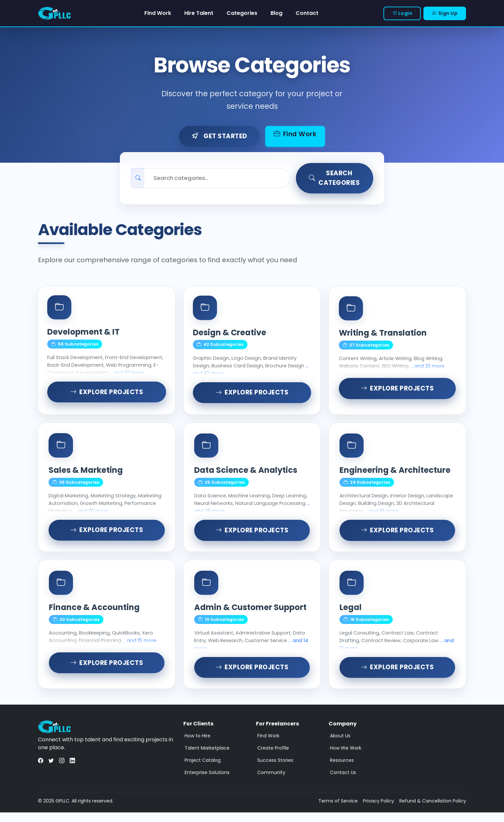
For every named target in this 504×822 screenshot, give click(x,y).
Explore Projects (107, 398)
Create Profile (273, 758)
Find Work (158, 13)
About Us (340, 745)
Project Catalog (203, 770)
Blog (276, 13)
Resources (342, 770)
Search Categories (335, 179)
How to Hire (198, 745)
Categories (242, 13)
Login (402, 13)
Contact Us (343, 782)
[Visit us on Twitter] (51, 771)
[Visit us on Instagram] (62, 771)
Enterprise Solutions (207, 782)
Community (271, 782)
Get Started (219, 137)
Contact (307, 13)
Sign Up (445, 13)
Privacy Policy (378, 810)
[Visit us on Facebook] (41, 771)
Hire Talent (199, 13)
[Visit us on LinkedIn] (72, 771)
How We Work (346, 758)
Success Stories (275, 770)
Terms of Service (338, 810)
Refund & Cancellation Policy (433, 810)
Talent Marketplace (207, 758)
